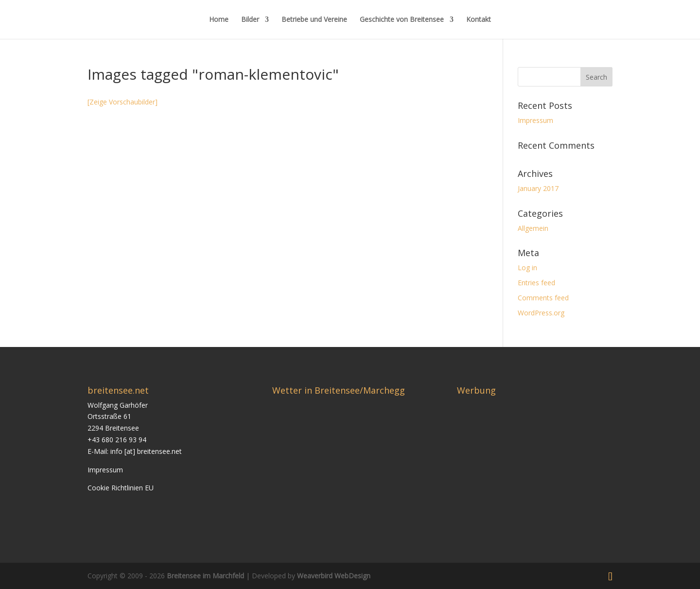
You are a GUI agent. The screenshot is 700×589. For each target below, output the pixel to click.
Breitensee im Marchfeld (205, 576)
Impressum (535, 120)
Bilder (250, 20)
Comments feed (543, 298)
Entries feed (536, 283)
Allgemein (533, 228)
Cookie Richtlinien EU (121, 488)
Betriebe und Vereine (314, 20)
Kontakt (479, 20)
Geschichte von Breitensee (402, 20)
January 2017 (538, 188)
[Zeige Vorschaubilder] (122, 102)
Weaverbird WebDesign (334, 576)
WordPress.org (541, 313)
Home (219, 20)
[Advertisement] (539, 468)
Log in (527, 268)
